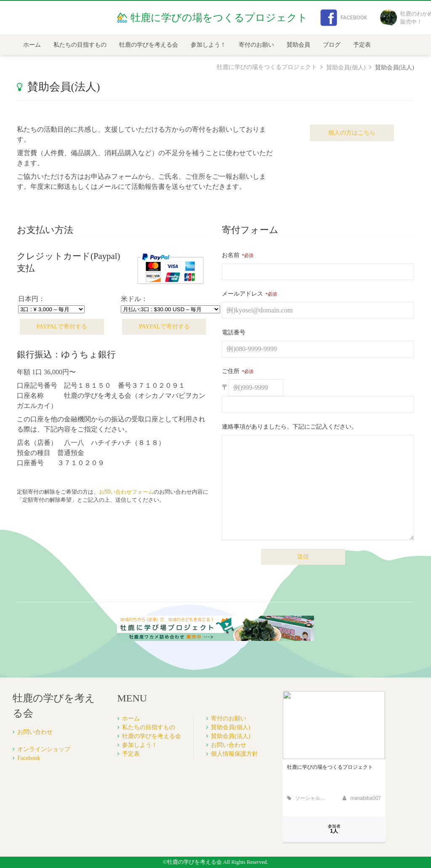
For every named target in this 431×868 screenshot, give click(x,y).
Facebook (344, 18)
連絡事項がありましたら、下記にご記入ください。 (290, 427)
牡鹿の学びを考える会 (149, 45)
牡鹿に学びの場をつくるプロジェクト (267, 67)
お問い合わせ (35, 732)
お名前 (231, 255)
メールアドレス (242, 294)
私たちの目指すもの (80, 45)
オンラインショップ (44, 749)
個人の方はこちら (352, 133)
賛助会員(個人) (346, 67)
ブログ (332, 45)
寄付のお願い (256, 45)
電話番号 (234, 332)
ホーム (32, 45)
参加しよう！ (208, 45)
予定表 (362, 45)
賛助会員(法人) (230, 736)
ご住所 (231, 371)
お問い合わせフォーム (126, 492)
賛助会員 (298, 45)
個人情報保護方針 (234, 754)
